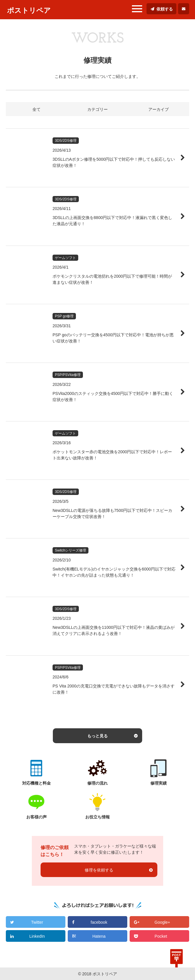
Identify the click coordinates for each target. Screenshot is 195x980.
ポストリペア (29, 10)
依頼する (165, 9)
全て (36, 109)
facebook (99, 922)
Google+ (162, 922)
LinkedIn (37, 936)
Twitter (37, 922)
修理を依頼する (99, 870)
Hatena (99, 936)
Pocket (161, 936)
